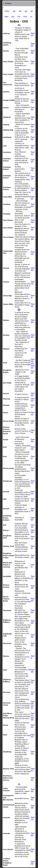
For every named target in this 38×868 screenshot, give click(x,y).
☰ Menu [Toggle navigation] (8, 4)
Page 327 (33, 422)
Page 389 (33, 92)
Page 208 (33, 556)
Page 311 (33, 406)
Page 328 (33, 400)
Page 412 (33, 45)
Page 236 (33, 228)
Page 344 (33, 101)
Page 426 (33, 394)
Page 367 (33, 726)
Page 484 (33, 52)
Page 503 (33, 108)
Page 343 (33, 253)
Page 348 (33, 189)
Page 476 (33, 735)
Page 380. (33, 671)
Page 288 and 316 (33, 705)
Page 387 (33, 160)
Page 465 (33, 336)
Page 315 (33, 577)
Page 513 (33, 198)
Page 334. (33, 752)
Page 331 (33, 118)
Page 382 (33, 138)
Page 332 (33, 526)
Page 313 (33, 681)
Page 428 (33, 169)
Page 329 (33, 492)
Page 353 (33, 644)
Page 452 (33, 611)
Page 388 (33, 509)
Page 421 (33, 413)
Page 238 (33, 177)
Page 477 (33, 769)
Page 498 (33, 125)
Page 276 (33, 62)
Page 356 (33, 693)
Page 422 (33, 131)
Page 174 (33, 818)
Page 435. (33, 269)
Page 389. (33, 238)
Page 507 (33, 519)
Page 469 (33, 350)
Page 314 (33, 482)
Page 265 (33, 790)
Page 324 (33, 321)
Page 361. (33, 431)
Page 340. (33, 469)
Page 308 (33, 282)
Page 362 (33, 599)
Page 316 (33, 537)
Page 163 (33, 850)
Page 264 (33, 205)
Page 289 (33, 622)
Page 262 (33, 834)
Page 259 (33, 75)
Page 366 (33, 636)
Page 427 (33, 798)
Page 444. (33, 221)
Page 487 (33, 372)
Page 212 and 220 (33, 716)
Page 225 (33, 384)
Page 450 (33, 587)
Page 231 (33, 84)
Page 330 (33, 448)
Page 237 (33, 34)
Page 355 (33, 500)
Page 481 (33, 305)
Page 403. (33, 215)
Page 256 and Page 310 (33, 363)
